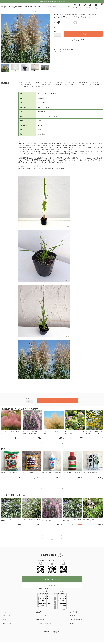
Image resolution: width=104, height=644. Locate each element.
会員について (6, 616)
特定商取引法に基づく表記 (44, 623)
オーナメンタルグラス (12, 12)
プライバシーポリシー (76, 620)
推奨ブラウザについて (9, 623)
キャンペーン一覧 (41, 616)
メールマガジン (74, 623)
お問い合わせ (40, 620)
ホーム (4, 612)
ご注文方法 (39, 612)
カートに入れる (83, 34)
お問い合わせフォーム (52, 579)
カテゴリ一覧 (74, 612)
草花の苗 (3, 12)
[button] (62, 443)
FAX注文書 (52, 585)
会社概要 (72, 616)
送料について (58, 52)
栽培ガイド (6, 620)
